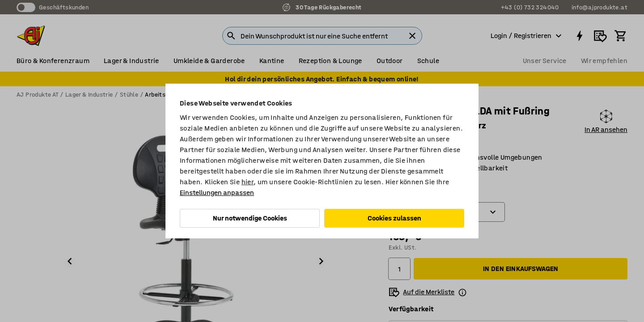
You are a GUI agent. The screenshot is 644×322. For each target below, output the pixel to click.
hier (248, 182)
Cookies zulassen (394, 218)
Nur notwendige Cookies (250, 218)
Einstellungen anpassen (217, 193)
